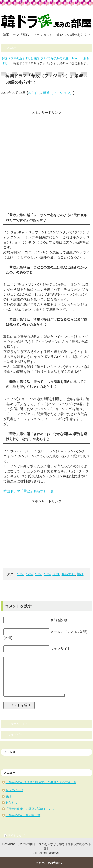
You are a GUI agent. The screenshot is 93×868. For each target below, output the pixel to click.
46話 (20, 574)
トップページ (14, 790)
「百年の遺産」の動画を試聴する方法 (30, 809)
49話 (47, 574)
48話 (38, 574)
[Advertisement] (46, 161)
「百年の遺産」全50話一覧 (23, 815)
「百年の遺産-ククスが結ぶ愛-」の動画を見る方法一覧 (41, 782)
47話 (29, 574)
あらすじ (35, 93)
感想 (8, 796)
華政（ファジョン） (58, 93)
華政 (80, 574)
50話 (56, 574)
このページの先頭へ (49, 863)
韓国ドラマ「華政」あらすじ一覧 (29, 491)
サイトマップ (16, 836)
